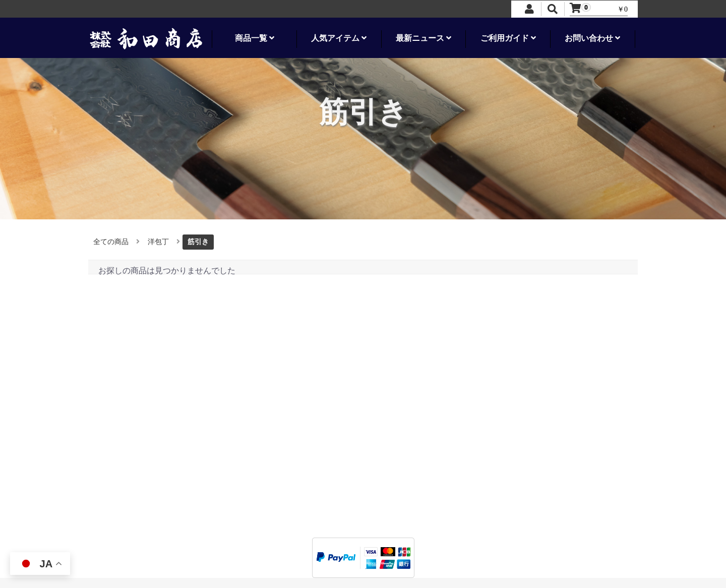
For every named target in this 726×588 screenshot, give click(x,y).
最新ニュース (423, 38)
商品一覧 (255, 38)
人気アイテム (339, 38)
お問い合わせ (592, 38)
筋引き (198, 242)
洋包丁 (158, 242)
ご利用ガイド (508, 38)
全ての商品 (111, 242)
